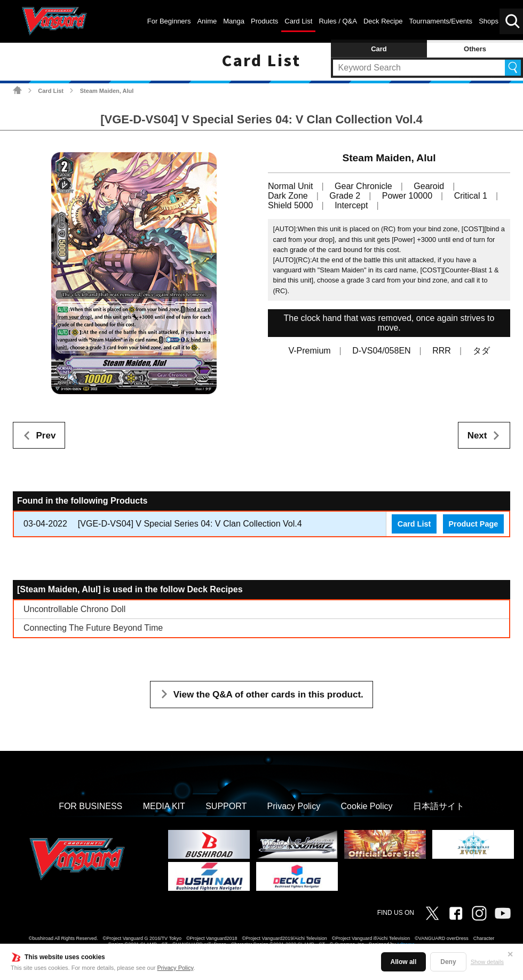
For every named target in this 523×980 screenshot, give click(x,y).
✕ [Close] (510, 954)
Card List (51, 91)
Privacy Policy (176, 968)
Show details (487, 962)
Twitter (432, 913)
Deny (448, 962)
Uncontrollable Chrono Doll (74, 609)
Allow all (404, 962)
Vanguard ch (503, 913)
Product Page (473, 524)
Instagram (479, 913)
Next (477, 436)
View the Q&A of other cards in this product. (268, 695)
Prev (46, 436)
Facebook (456, 913)
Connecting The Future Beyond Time (93, 628)
